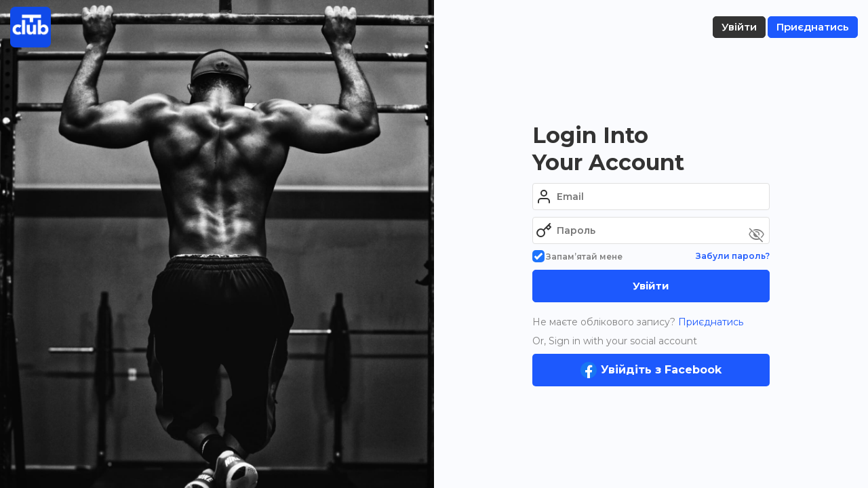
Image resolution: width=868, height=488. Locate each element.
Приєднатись (709, 322)
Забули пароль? (733, 256)
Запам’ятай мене (577, 257)
